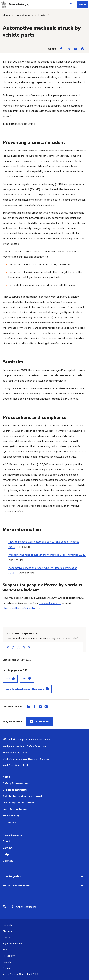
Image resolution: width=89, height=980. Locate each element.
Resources (9, 822)
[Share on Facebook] (61, 49)
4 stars (25, 647)
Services (8, 861)
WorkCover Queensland (15, 765)
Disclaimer (8, 931)
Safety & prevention (16, 783)
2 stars (14, 647)
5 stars (30, 647)
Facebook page (48, 603)
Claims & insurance (15, 790)
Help (6, 854)
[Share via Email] (75, 49)
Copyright (8, 925)
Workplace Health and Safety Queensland (25, 746)
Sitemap (7, 968)
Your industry (11, 816)
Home (6, 15)
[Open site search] (71, 5)
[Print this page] (83, 49)
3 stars (19, 647)
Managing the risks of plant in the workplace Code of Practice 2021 (47, 555)
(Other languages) (22, 907)
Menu (82, 5)
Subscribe (42, 722)
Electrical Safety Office (15, 753)
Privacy (6, 937)
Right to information (13, 944)
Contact (8, 848)
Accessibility (9, 956)
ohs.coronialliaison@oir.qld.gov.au (22, 608)
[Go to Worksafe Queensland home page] (19, 5)
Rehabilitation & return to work (23, 796)
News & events (24, 15)
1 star (9, 647)
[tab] (29, 707)
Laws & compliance (15, 809)
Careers (7, 962)
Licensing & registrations (19, 803)
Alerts (42, 15)
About (6, 841)
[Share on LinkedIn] (68, 49)
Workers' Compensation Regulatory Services (26, 759)
